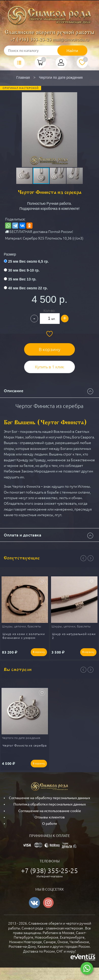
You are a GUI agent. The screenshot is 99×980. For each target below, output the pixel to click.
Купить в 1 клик (49, 367)
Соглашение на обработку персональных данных (49, 798)
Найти (72, 51)
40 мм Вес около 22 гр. (28, 288)
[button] (49, 123)
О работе (50, 824)
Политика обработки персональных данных (50, 804)
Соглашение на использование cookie (50, 811)
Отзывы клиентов (50, 817)
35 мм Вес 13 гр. (22, 279)
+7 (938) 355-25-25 (31, 40)
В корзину (50, 349)
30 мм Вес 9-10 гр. (24, 270)
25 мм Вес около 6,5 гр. (28, 261)
